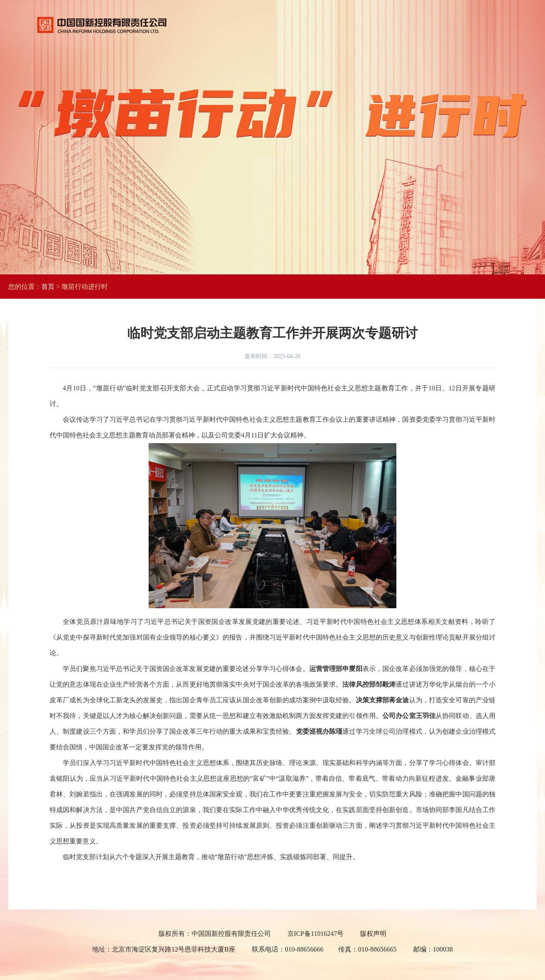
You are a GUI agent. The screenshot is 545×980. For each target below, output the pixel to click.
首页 (48, 287)
